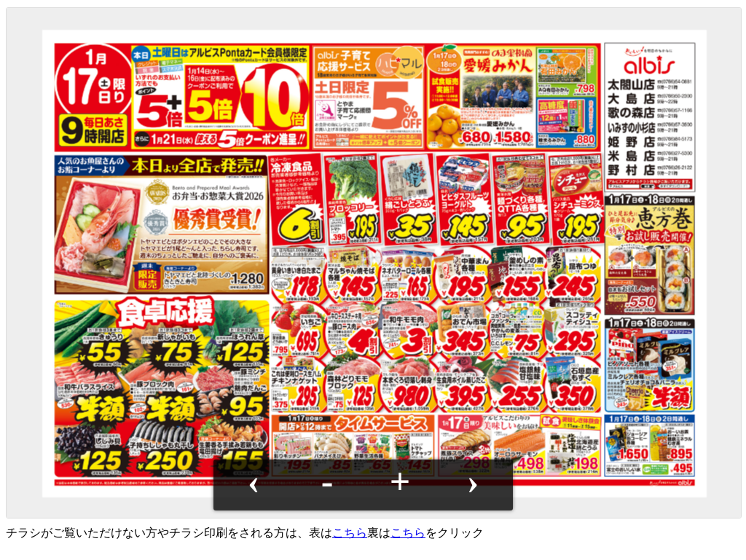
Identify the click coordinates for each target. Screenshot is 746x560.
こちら (350, 533)
